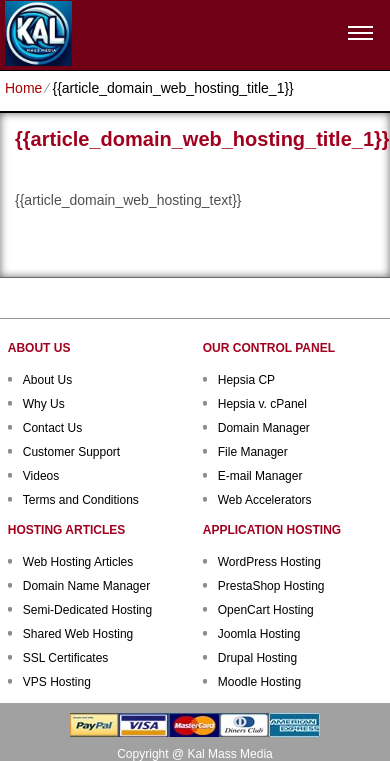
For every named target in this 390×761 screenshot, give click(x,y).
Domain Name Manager (86, 586)
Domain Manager (264, 428)
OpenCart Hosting (266, 610)
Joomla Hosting (259, 634)
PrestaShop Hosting (271, 586)
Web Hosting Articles (78, 562)
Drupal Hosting (257, 658)
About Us (47, 380)
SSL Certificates (66, 658)
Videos (41, 476)
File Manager (253, 452)
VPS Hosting (57, 682)
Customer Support (71, 452)
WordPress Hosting (269, 562)
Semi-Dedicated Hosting (87, 610)
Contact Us (52, 428)
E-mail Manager (260, 476)
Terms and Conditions (81, 500)
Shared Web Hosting (78, 634)
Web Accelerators (265, 500)
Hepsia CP (246, 380)
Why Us (44, 404)
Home (23, 88)
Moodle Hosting (259, 682)
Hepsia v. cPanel (262, 404)
